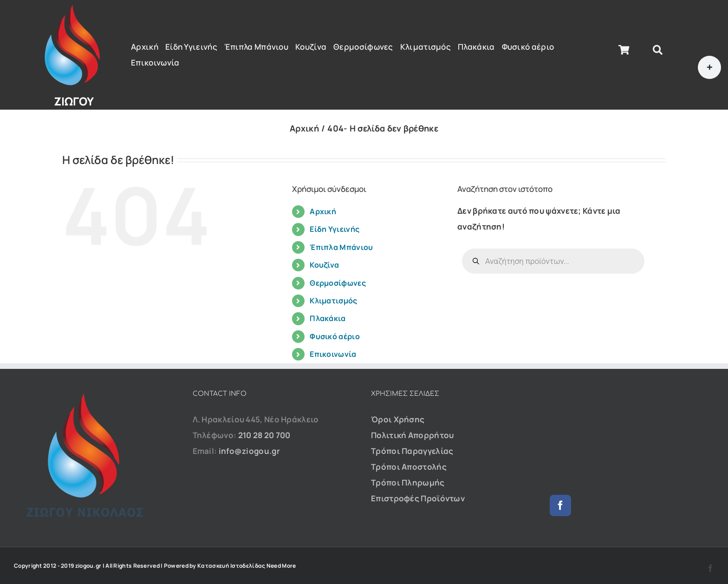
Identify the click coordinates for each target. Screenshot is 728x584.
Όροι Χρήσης (398, 419)
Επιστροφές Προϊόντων (418, 498)
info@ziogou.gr (249, 451)
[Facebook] (560, 505)
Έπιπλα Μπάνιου (341, 247)
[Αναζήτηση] (658, 50)
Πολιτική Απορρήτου (412, 435)
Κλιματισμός (333, 301)
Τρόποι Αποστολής (409, 467)
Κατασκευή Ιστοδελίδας (231, 566)
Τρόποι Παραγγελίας (412, 451)
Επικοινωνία (333, 354)
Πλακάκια (328, 318)
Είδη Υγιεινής (335, 229)
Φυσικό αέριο (335, 336)
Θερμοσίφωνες (338, 283)
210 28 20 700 (264, 435)
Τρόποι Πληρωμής (408, 482)
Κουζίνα (324, 265)
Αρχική (323, 211)
